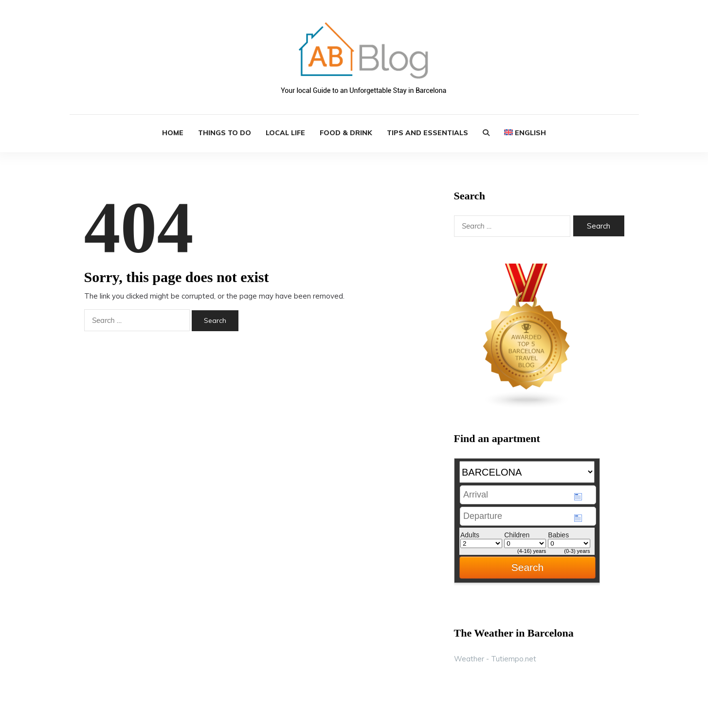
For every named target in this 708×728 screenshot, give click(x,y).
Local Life (285, 133)
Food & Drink (346, 133)
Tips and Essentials (427, 133)
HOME (173, 133)
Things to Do (225, 133)
